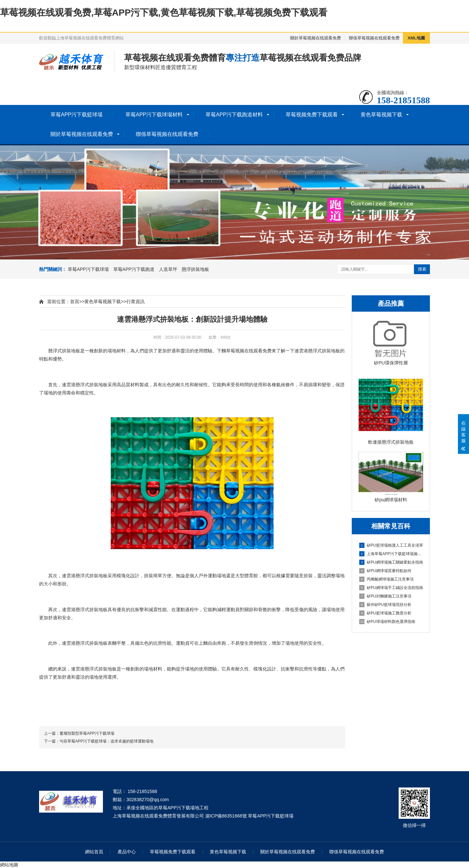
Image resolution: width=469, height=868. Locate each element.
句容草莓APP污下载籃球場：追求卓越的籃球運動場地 (107, 741)
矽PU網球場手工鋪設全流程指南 (391, 588)
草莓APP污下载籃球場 (77, 115)
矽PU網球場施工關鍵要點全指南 (391, 562)
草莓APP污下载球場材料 (154, 115)
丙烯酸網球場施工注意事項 (386, 579)
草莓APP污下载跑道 (134, 269)
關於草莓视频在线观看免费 (316, 38)
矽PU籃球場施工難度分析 (385, 613)
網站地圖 (9, 865)
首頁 (75, 302)
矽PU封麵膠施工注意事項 (385, 596)
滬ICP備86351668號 (226, 816)
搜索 (422, 269)
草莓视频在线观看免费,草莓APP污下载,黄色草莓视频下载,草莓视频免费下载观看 (164, 13)
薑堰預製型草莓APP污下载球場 (87, 733)
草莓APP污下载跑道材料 (234, 115)
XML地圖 (416, 38)
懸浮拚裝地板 (195, 269)
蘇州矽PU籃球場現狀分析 (385, 605)
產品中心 (127, 852)
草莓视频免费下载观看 (312, 115)
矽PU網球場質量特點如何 (385, 571)
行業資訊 (135, 302)
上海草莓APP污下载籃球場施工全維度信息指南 (391, 554)
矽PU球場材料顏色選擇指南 (387, 622)
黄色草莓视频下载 (381, 115)
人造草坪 (168, 269)
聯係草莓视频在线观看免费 (374, 38)
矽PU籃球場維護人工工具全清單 (391, 545)
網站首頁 (94, 852)
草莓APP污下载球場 (88, 269)
